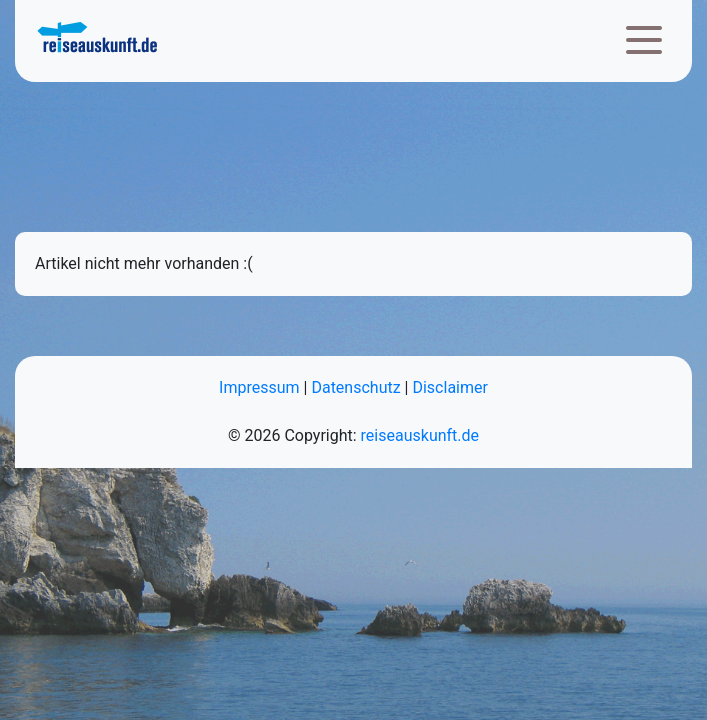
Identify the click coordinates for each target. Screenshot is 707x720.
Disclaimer (449, 387)
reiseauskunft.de (420, 435)
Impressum (259, 387)
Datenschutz (355, 387)
